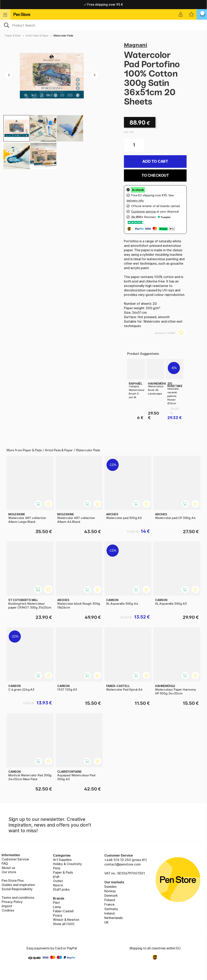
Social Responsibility (17, 889)
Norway (110, 891)
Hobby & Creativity (67, 864)
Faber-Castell (63, 911)
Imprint (7, 906)
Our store (9, 872)
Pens (57, 868)
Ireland (109, 913)
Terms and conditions (18, 898)
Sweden (110, 887)
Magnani (136, 45)
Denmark (111, 895)
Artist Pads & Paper (37, 36)
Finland (110, 900)
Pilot (56, 903)
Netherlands (114, 918)
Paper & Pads (13, 36)
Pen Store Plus (13, 881)
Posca (58, 915)
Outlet (58, 881)
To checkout (155, 175)
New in (58, 885)
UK (106, 922)
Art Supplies (62, 860)
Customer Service (15, 859)
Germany (111, 909)
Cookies (8, 910)
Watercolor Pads (63, 36)
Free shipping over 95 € (104, 4)
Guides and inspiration (18, 885)
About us (8, 868)
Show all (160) (64, 924)
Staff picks (61, 889)
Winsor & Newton (66, 920)
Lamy (57, 907)
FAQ (5, 863)
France (109, 904)
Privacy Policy (12, 902)
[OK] (103, 25)
